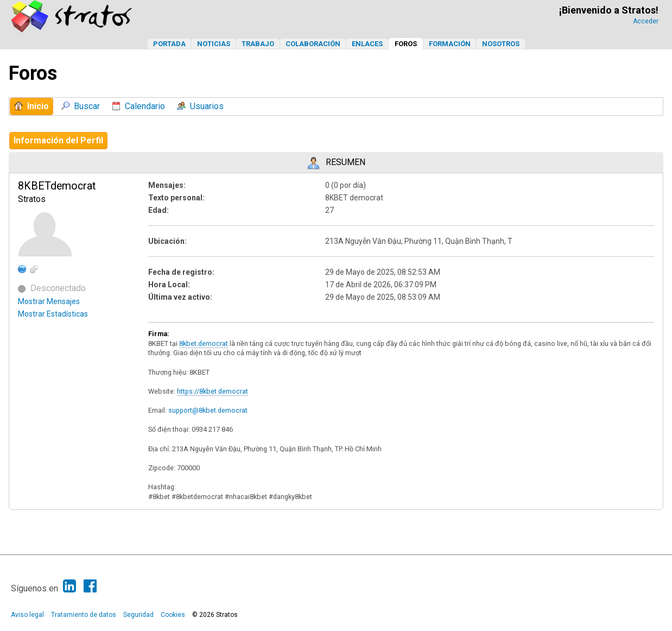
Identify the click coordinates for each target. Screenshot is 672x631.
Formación (450, 44)
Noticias (214, 44)
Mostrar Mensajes (49, 301)
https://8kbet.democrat (213, 391)
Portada (169, 44)
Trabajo (258, 44)
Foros (406, 44)
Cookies (173, 615)
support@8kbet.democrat (208, 410)
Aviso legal (27, 615)
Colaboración (313, 44)
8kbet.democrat (204, 343)
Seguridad (138, 615)
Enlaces (367, 44)
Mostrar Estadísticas (53, 314)
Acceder (646, 21)
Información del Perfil (58, 140)
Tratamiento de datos (84, 615)
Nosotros (501, 44)
